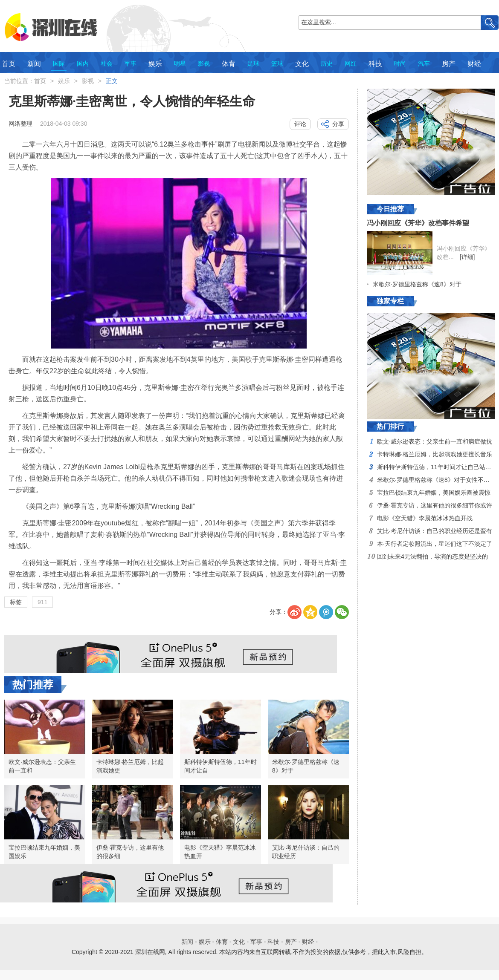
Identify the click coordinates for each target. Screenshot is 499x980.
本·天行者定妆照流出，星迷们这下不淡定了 (435, 544)
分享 (338, 124)
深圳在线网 (150, 952)
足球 (253, 63)
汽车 (424, 63)
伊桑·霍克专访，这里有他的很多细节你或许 (435, 505)
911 (42, 602)
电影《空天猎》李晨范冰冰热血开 (220, 852)
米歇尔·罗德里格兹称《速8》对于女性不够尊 (436, 480)
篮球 (277, 63)
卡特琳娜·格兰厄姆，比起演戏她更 (130, 766)
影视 (204, 63)
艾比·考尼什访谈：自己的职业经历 (306, 852)
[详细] (467, 257)
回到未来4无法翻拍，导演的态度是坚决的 (432, 556)
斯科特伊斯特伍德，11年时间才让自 (220, 766)
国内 (83, 63)
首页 (9, 64)
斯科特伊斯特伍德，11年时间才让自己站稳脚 (437, 467)
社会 (107, 63)
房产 (449, 64)
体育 (229, 64)
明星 (180, 63)
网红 (351, 63)
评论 (300, 124)
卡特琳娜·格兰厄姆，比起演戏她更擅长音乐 (435, 454)
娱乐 (155, 64)
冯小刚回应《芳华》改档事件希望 (418, 223)
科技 (375, 64)
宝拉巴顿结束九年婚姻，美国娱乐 (44, 852)
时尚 (400, 63)
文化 (302, 64)
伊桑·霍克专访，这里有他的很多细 (130, 852)
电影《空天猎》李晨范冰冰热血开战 (425, 518)
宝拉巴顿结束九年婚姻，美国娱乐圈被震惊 (434, 493)
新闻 (34, 64)
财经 (474, 64)
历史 (327, 63)
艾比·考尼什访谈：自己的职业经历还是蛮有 (435, 531)
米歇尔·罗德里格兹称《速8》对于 (306, 766)
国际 (59, 63)
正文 (112, 81)
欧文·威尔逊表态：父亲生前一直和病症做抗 (435, 441)
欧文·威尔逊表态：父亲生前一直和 (42, 766)
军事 (131, 63)
